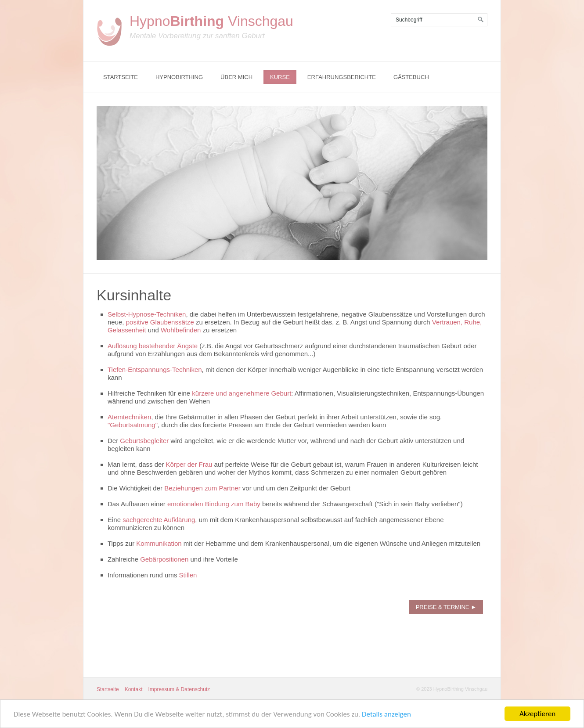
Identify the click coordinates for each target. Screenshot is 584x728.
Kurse (280, 77)
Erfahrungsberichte (342, 77)
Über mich (236, 77)
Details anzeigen (386, 715)
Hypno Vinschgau (211, 21)
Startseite (121, 77)
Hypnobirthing (179, 77)
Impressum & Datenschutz (179, 689)
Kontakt (134, 689)
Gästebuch (411, 77)
